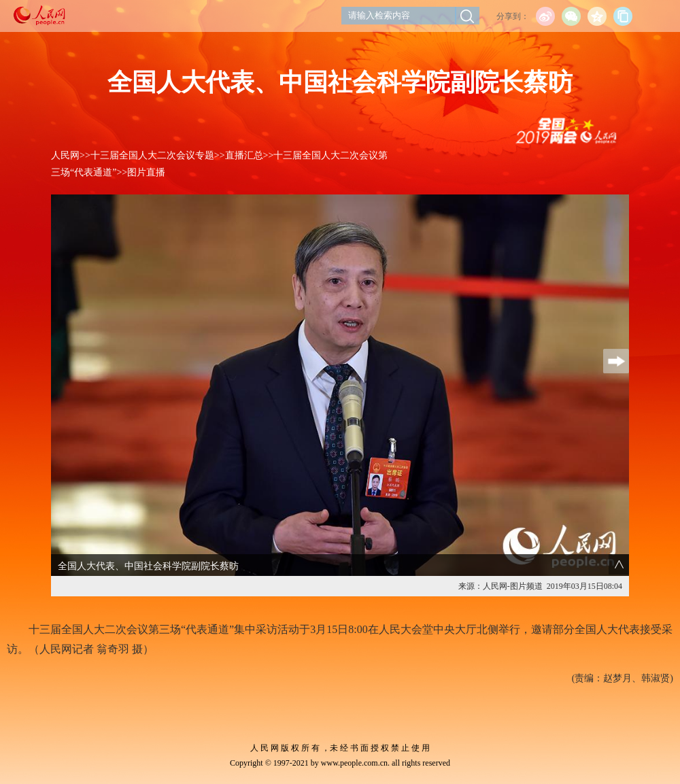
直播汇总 (244, 155)
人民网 (65, 155)
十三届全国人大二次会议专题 (152, 155)
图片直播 (146, 172)
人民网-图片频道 (513, 586)
